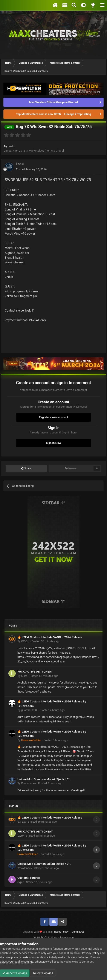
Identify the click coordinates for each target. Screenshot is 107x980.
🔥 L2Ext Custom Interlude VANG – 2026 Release (50, 637)
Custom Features (29, 878)
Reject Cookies (43, 973)
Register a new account (53, 417)
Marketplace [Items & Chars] (46, 151)
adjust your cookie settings (17, 962)
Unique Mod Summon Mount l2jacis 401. (44, 779)
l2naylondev (28, 783)
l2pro (24, 676)
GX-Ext (25, 641)
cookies (25, 957)
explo (21, 882)
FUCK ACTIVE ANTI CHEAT (35, 671)
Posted (31, 169)
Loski (11, 146)
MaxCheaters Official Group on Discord (54, 102)
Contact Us (78, 932)
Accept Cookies (15, 973)
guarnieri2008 (30, 710)
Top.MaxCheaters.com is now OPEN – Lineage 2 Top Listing (54, 114)
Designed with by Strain (38, 932)
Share (26, 468)
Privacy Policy (61, 932)
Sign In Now (53, 443)
